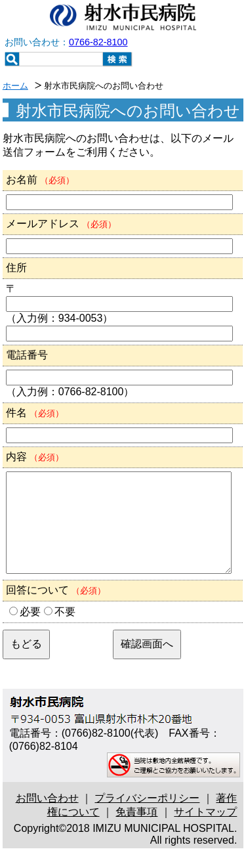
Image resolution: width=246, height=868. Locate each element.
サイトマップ (205, 832)
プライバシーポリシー (147, 818)
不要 (65, 631)
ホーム (15, 86)
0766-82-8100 (98, 42)
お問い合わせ (47, 818)
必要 (30, 631)
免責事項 (136, 832)
